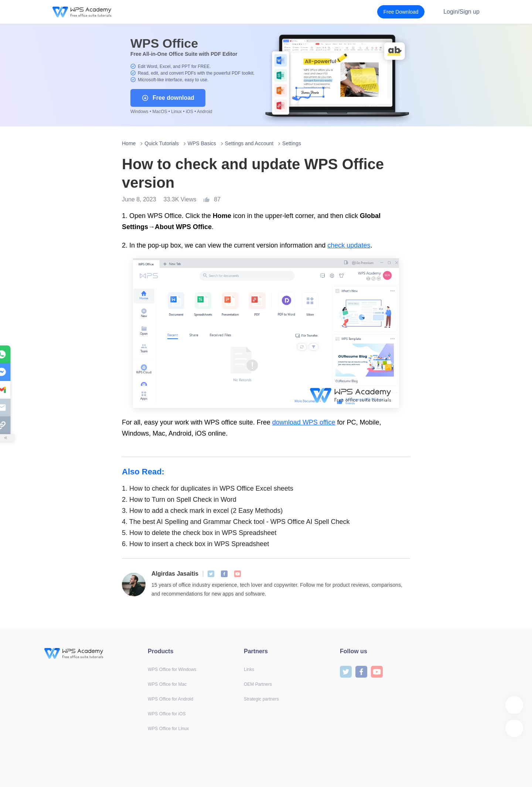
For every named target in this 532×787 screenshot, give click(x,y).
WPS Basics (202, 143)
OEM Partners (258, 684)
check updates (349, 245)
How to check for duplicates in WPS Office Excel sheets (208, 488)
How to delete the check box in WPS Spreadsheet (199, 533)
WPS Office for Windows (172, 670)
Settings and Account (249, 143)
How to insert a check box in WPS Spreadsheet (195, 544)
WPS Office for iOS (167, 714)
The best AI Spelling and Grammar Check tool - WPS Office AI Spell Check (236, 522)
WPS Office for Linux (168, 729)
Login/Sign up (461, 12)
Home (129, 143)
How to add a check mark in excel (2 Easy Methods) (202, 511)
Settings (292, 143)
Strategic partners (261, 699)
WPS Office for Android (170, 699)
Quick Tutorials (162, 143)
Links (249, 670)
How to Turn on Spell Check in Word (179, 500)
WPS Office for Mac (167, 684)
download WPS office (304, 422)
